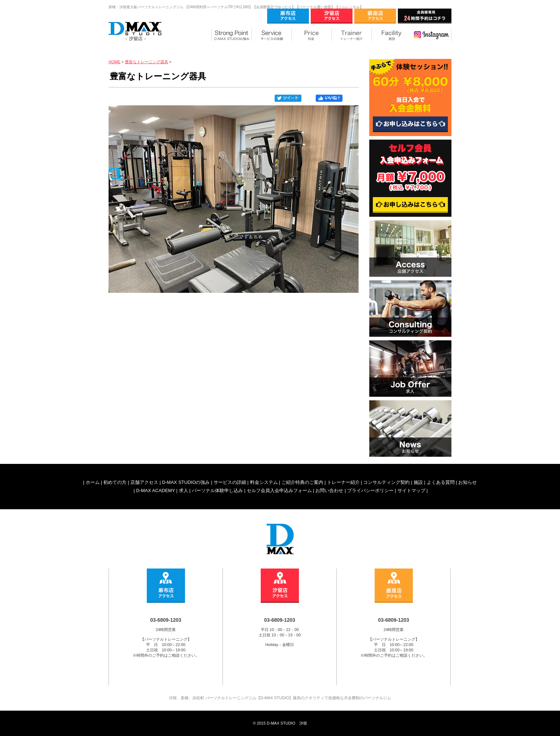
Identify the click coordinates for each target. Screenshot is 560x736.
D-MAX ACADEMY (156, 490)
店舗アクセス (144, 482)
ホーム (93, 482)
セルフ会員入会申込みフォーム (279, 490)
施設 (418, 482)
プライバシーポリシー (370, 490)
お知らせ (467, 482)
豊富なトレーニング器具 (147, 62)
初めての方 (115, 482)
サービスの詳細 (230, 482)
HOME (114, 62)
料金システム (264, 482)
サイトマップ (411, 490)
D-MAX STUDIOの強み (186, 482)
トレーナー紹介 (343, 482)
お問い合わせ (329, 490)
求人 (184, 490)
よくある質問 (441, 482)
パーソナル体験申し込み (217, 490)
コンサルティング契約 (386, 482)
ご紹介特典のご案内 (302, 482)
